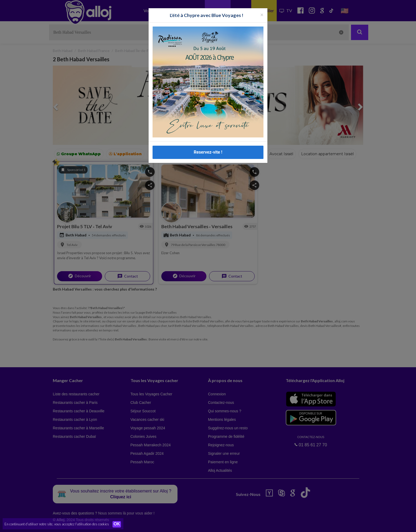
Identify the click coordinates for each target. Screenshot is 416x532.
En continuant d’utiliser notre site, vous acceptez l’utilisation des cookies (57, 524)
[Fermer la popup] (262, 14)
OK (117, 524)
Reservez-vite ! (208, 152)
